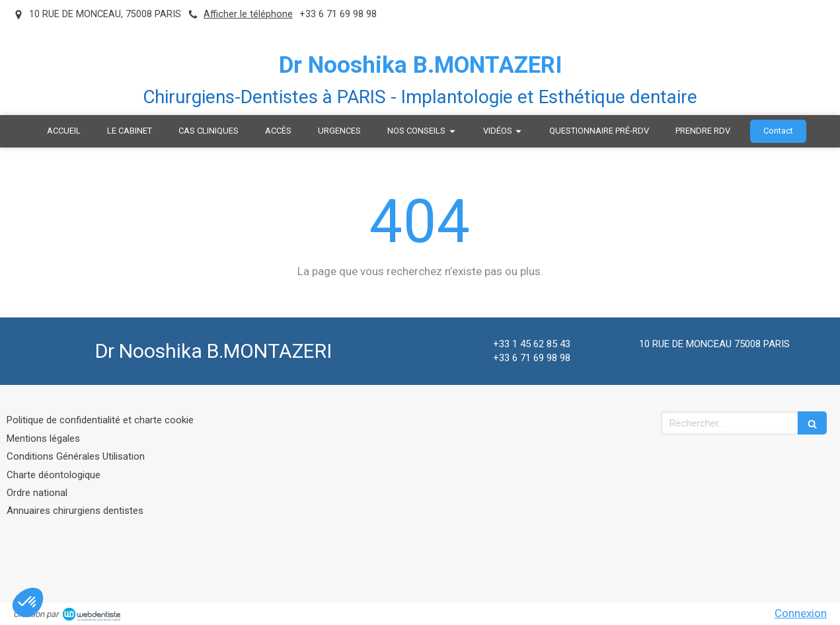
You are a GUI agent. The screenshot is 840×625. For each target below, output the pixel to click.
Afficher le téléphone (248, 14)
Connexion (801, 613)
